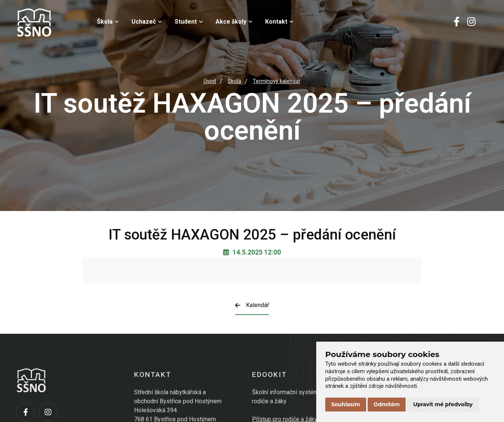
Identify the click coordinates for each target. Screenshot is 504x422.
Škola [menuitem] (108, 22)
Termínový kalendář (277, 81)
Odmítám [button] (387, 404)
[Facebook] (457, 23)
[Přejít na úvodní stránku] (54, 23)
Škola (234, 81)
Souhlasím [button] (346, 404)
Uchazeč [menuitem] (147, 22)
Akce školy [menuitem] (234, 22)
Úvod (210, 81)
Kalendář (252, 305)
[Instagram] (471, 23)
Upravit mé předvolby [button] (443, 404)
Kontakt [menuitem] (279, 22)
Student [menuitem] (189, 22)
